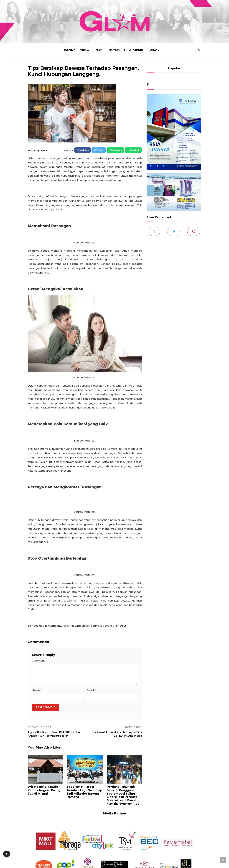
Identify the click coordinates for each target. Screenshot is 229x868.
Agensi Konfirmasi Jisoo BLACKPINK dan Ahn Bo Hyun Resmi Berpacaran (55, 731)
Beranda (70, 50)
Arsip (99, 50)
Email (91, 690)
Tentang (154, 50)
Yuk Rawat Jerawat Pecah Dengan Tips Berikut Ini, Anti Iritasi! (114, 731)
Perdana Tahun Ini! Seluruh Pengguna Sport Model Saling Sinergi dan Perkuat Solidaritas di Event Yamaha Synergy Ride (123, 795)
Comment (38, 661)
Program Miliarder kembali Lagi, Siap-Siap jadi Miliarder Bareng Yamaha (85, 792)
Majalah (114, 50)
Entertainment (134, 50)
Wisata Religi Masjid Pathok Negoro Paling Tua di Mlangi (44, 790)
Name (37, 690)
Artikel (84, 50)
